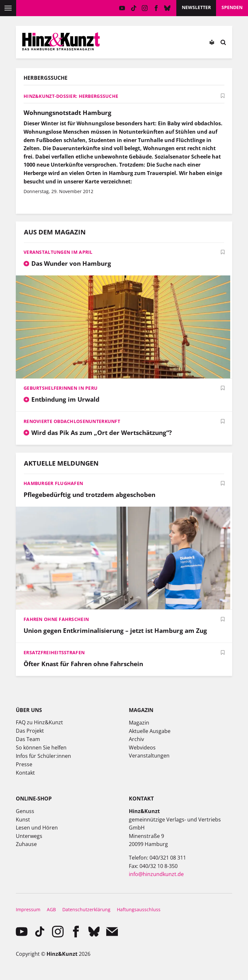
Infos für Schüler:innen (43, 756)
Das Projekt (30, 731)
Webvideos (142, 748)
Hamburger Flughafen (53, 483)
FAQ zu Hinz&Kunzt (39, 722)
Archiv (136, 739)
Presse (24, 764)
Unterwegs (29, 836)
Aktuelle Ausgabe (150, 731)
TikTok (134, 8)
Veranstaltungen (149, 756)
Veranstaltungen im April (58, 252)
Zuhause (26, 844)
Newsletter (196, 7)
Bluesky (167, 8)
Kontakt (25, 773)
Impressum (28, 909)
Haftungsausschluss (139, 909)
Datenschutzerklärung (86, 909)
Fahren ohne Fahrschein (56, 619)
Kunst (23, 820)
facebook (156, 8)
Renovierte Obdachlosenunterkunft (72, 421)
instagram (145, 8)
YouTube (122, 8)
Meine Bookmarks (157, 44)
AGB (51, 909)
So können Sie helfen (41, 748)
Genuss (25, 811)
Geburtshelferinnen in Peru (61, 388)
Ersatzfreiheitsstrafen (54, 652)
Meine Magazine (138, 44)
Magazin (139, 723)
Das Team (28, 739)
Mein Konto (120, 44)
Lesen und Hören (37, 828)
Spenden (232, 7)
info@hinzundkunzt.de (156, 874)
